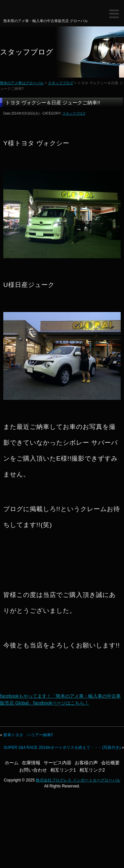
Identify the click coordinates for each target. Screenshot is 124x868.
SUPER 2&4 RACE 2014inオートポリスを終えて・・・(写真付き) (62, 747)
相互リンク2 (92, 770)
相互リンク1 (63, 770)
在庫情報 (31, 763)
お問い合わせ (33, 770)
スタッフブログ (61, 83)
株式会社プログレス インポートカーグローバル (78, 780)
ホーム (12, 763)
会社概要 (110, 763)
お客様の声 (86, 763)
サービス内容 (58, 763)
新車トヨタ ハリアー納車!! (28, 735)
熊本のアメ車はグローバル (26, 11)
